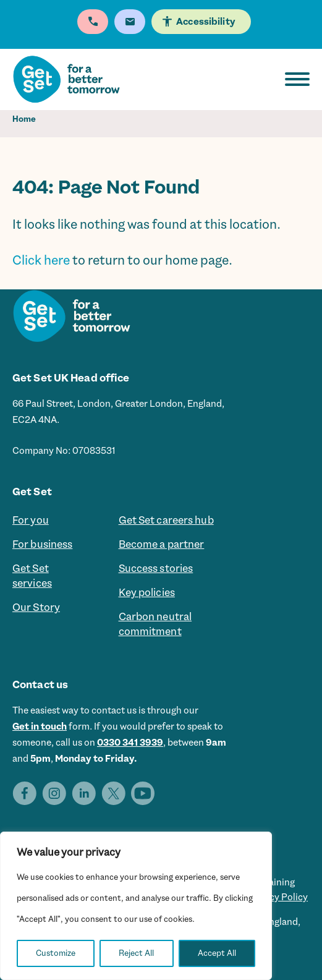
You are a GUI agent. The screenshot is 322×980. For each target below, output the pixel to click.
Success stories (156, 568)
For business (42, 544)
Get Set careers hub (166, 520)
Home (24, 119)
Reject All (136, 953)
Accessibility (205, 22)
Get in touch (40, 726)
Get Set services (32, 576)
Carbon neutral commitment (155, 624)
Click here (41, 260)
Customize (56, 953)
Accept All (217, 953)
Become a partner (162, 544)
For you (31, 520)
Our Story (36, 607)
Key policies (147, 592)
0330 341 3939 (130, 743)
